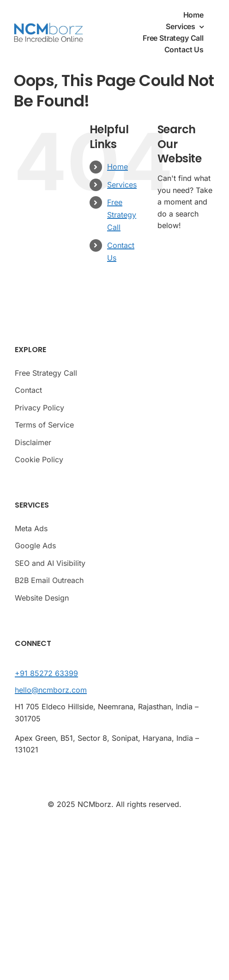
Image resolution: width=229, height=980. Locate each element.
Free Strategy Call (122, 215)
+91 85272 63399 (46, 673)
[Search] (171, 255)
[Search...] (186, 255)
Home (118, 167)
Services (122, 185)
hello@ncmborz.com (51, 690)
